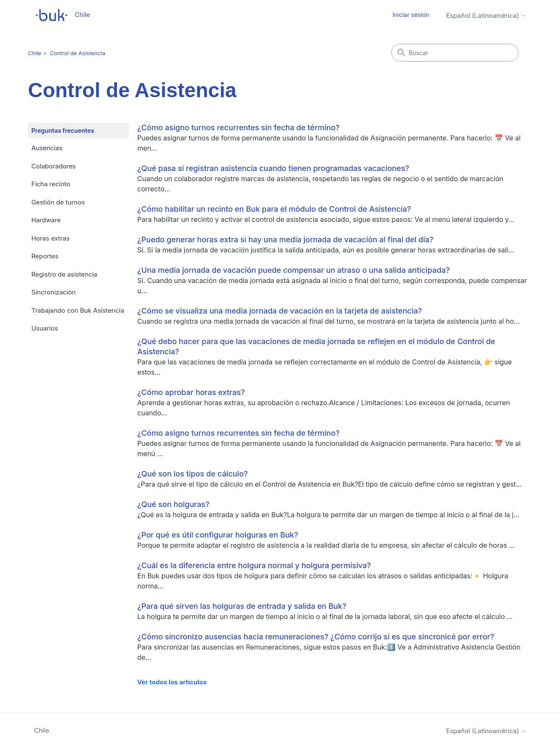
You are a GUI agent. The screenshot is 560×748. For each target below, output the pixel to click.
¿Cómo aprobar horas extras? (191, 392)
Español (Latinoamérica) (486, 15)
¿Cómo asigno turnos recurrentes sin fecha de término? (238, 127)
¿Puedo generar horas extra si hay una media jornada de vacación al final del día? (286, 240)
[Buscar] (455, 53)
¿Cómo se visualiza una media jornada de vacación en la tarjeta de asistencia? (280, 311)
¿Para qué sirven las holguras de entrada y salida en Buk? (242, 606)
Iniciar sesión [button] (411, 15)
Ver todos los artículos (172, 682)
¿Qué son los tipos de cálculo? (193, 474)
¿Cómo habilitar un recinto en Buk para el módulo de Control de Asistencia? (274, 209)
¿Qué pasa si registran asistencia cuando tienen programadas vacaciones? (273, 168)
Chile (35, 53)
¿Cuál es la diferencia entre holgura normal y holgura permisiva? (254, 565)
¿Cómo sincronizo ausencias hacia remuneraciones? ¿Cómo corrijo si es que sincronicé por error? (316, 637)
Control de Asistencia (77, 53)
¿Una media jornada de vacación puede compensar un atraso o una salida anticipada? (294, 270)
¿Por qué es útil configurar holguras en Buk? (218, 535)
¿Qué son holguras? (173, 504)
